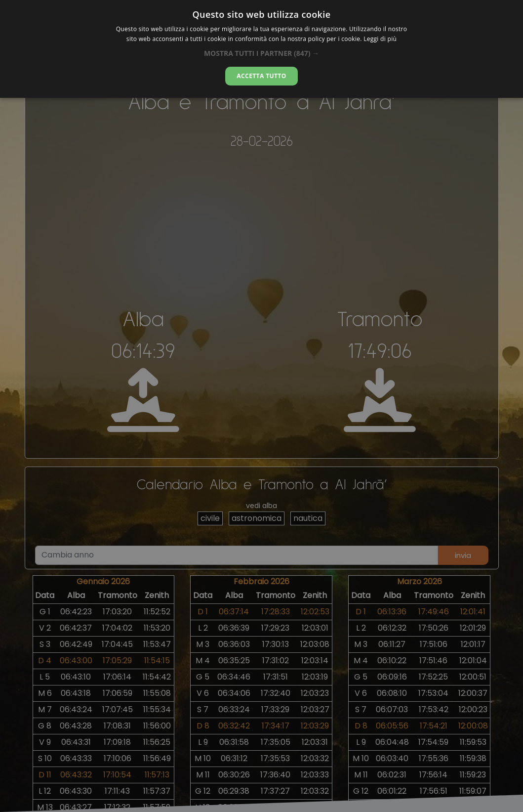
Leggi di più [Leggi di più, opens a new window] (380, 39)
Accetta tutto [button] (261, 76)
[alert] (261, 406)
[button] (261, 53)
